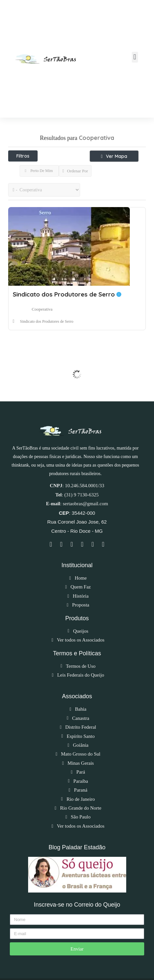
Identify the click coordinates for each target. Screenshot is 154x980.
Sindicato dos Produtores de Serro (67, 294)
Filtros (23, 156)
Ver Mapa (114, 156)
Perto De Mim (39, 171)
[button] (135, 57)
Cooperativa (42, 309)
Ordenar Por (75, 171)
